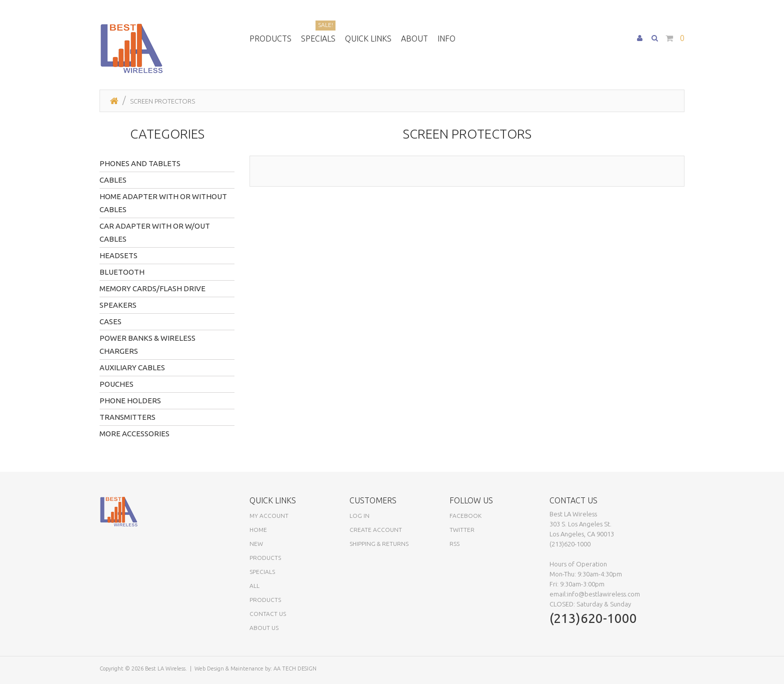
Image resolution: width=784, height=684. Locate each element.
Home (258, 530)
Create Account (376, 530)
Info (446, 39)
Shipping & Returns (379, 544)
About (414, 39)
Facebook (465, 516)
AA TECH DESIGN (295, 668)
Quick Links (368, 39)
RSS (454, 544)
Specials (318, 37)
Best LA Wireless (165, 668)
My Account (269, 516)
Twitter (462, 530)
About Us (264, 628)
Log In (359, 516)
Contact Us (268, 614)
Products (270, 39)
